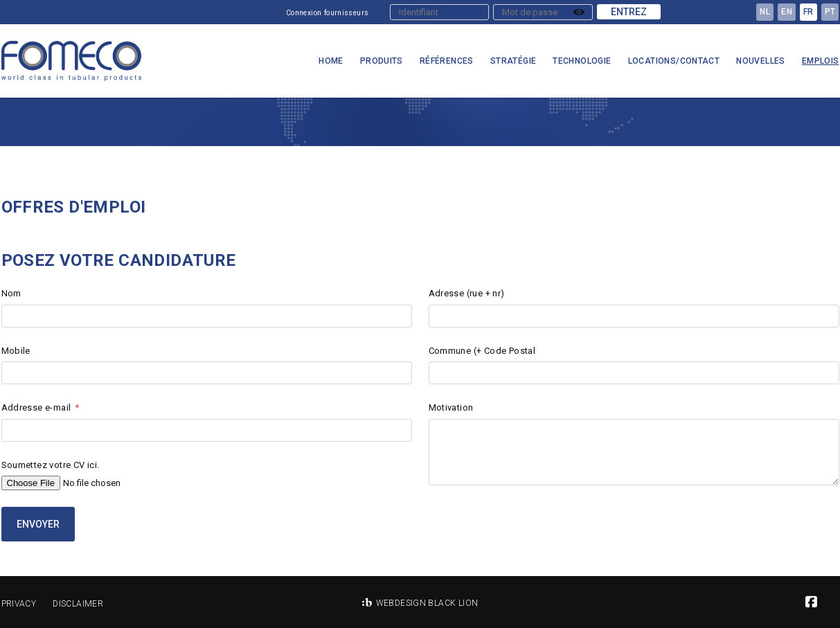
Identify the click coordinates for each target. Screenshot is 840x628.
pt (830, 12)
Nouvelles (761, 61)
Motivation (451, 407)
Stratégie (513, 61)
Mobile (16, 351)
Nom (11, 293)
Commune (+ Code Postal (482, 351)
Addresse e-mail (36, 407)
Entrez (629, 12)
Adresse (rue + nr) (467, 293)
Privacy (19, 604)
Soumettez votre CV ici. (51, 465)
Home (331, 61)
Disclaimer (78, 604)
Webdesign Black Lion (427, 603)
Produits (382, 61)
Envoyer (38, 524)
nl (765, 12)
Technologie (582, 61)
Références (447, 61)
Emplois (821, 61)
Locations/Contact (674, 61)
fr (808, 12)
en (787, 12)
